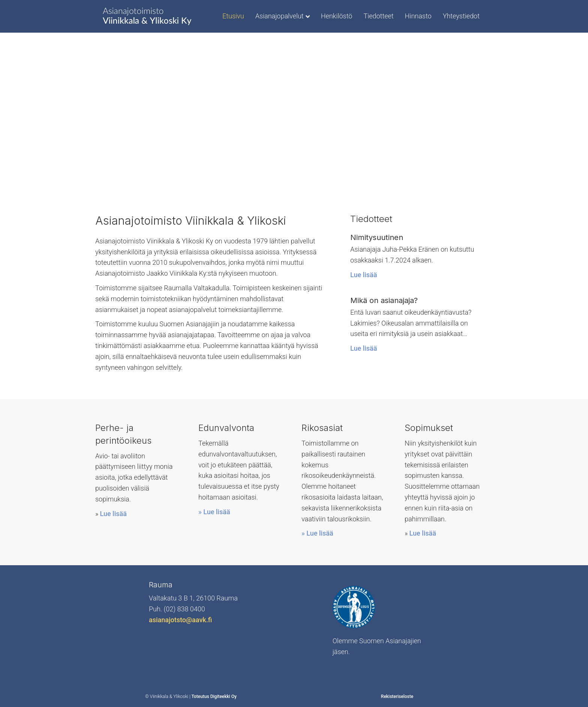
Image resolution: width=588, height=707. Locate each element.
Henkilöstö (337, 16)
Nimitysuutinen (377, 237)
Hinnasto (418, 16)
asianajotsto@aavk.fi (180, 620)
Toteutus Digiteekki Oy (214, 696)
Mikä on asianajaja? (384, 300)
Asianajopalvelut (280, 16)
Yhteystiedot (461, 16)
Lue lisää (364, 275)
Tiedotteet (378, 16)
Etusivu (233, 16)
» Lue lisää (214, 512)
